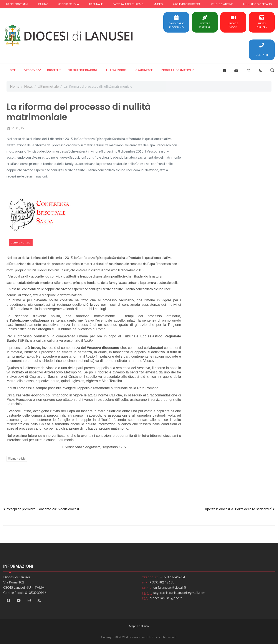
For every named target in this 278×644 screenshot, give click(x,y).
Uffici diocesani (17, 4)
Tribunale (96, 4)
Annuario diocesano (257, 4)
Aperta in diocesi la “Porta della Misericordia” (240, 509)
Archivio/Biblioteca (187, 4)
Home (12, 70)
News (28, 86)
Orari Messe (144, 70)
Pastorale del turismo (128, 4)
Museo (158, 4)
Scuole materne (222, 4)
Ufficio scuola (68, 4)
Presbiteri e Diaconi (82, 70)
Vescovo (31, 70)
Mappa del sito (139, 626)
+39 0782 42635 (162, 582)
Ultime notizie (48, 86)
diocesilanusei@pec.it (166, 598)
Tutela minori (116, 70)
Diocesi (53, 70)
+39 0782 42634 (173, 577)
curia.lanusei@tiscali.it (170, 587)
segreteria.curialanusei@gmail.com (179, 592)
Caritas (43, 4)
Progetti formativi (176, 70)
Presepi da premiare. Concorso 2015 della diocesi (41, 509)
